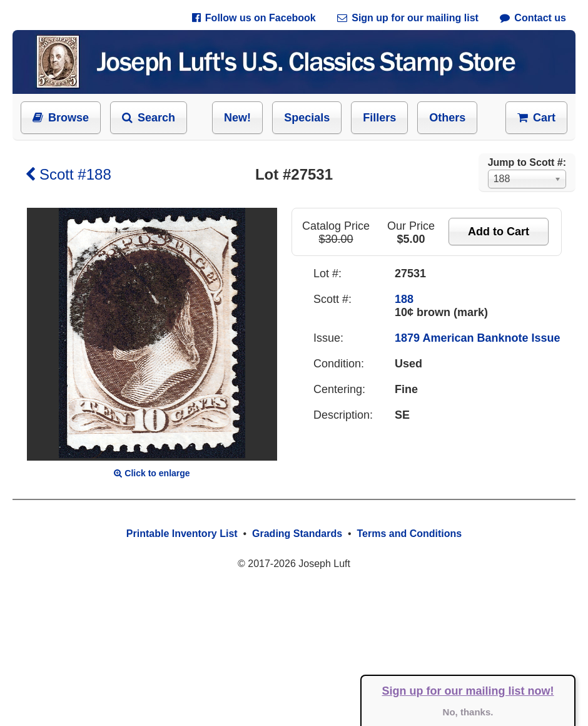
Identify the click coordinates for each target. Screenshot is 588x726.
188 (404, 299)
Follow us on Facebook (254, 18)
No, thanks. (468, 712)
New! (237, 118)
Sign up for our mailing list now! (468, 691)
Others (447, 118)
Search (149, 118)
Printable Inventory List (182, 534)
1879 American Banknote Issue (477, 338)
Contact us (533, 18)
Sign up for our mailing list (408, 18)
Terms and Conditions (409, 534)
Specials (307, 118)
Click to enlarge (152, 473)
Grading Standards (297, 534)
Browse (61, 118)
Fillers (379, 118)
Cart (536, 118)
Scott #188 (68, 174)
